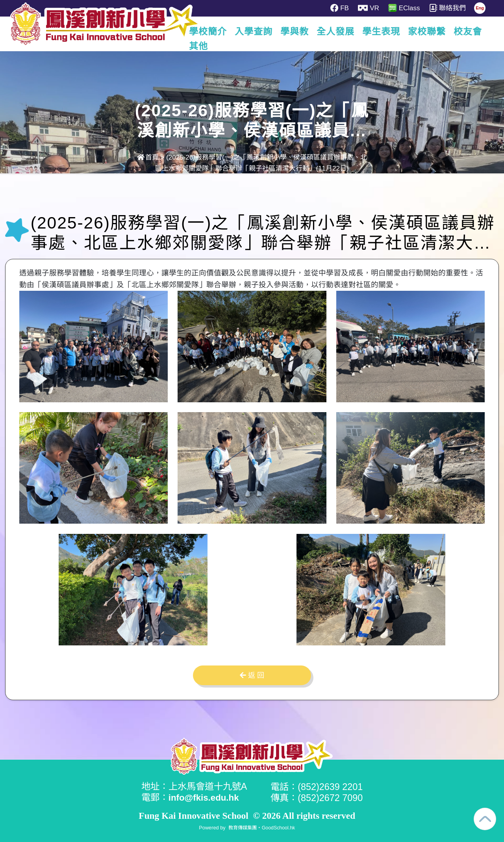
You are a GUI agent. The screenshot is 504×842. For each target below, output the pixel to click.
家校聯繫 (429, 32)
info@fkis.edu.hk (206, 797)
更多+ (470, 32)
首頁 (148, 157)
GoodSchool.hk (279, 827)
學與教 (296, 32)
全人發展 (337, 32)
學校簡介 (210, 32)
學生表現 (383, 32)
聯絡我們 (449, 8)
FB (340, 8)
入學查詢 (256, 32)
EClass (405, 8)
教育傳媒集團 (242, 827)
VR (369, 8)
